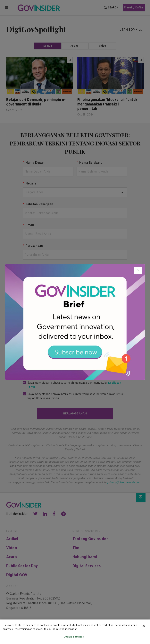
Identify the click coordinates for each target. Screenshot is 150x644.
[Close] (138, 271)
